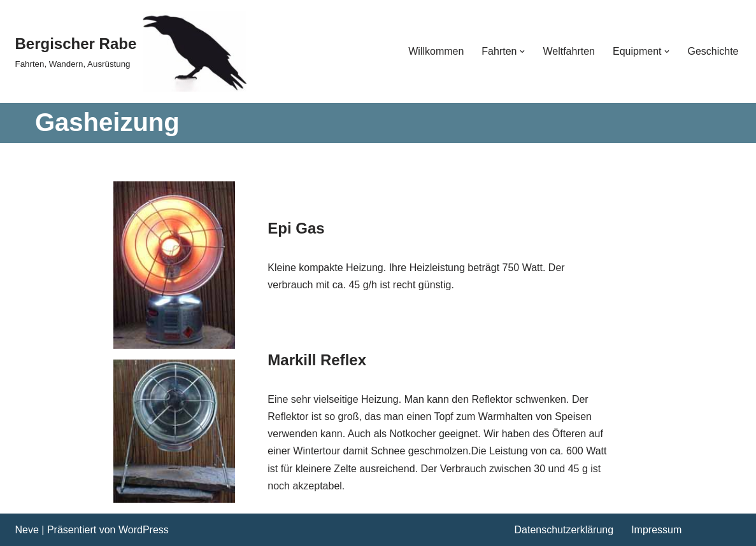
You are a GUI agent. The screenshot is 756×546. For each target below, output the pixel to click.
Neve (27, 530)
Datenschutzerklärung (564, 530)
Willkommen (436, 51)
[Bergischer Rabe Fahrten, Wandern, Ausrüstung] (131, 52)
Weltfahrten (569, 51)
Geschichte (713, 51)
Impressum (656, 530)
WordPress (144, 530)
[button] (522, 52)
